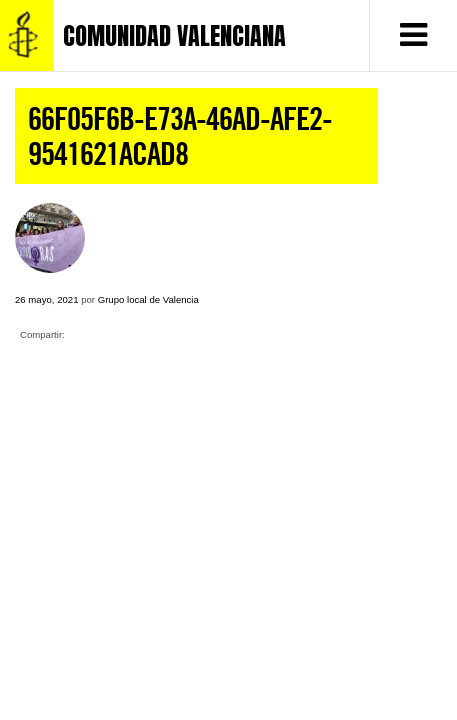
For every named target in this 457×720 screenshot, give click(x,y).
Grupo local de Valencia (148, 299)
